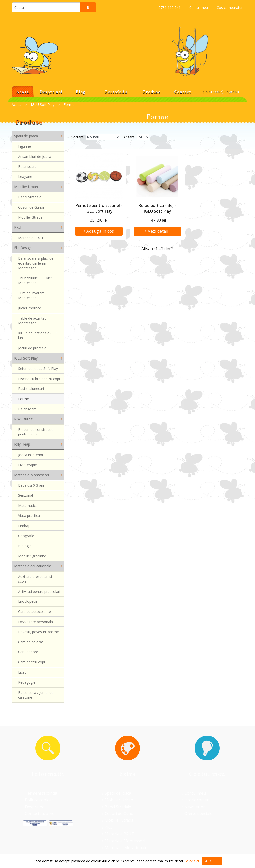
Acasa (17, 104)
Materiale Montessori (124, 841)
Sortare (78, 137)
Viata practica (29, 516)
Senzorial (26, 496)
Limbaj (24, 526)
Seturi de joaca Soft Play (38, 368)
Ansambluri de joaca (35, 157)
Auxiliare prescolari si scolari (35, 579)
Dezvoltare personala (35, 623)
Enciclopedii (28, 602)
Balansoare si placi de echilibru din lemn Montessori (36, 263)
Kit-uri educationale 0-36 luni (38, 337)
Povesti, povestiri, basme (38, 633)
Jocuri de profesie (32, 350)
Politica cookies (38, 800)
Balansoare (27, 167)
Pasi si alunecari (31, 389)
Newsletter (193, 807)
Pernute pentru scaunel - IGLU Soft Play (99, 208)
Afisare (129, 137)
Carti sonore (28, 654)
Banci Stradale (30, 197)
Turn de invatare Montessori (31, 296)
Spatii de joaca (117, 793)
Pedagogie (27, 684)
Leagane (25, 177)
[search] (46, 7)
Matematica (28, 506)
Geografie (26, 537)
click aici (192, 861)
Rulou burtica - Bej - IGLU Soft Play (157, 208)
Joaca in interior (31, 455)
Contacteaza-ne (38, 814)
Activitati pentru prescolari (39, 592)
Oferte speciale (197, 814)
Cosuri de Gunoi (31, 207)
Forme (24, 400)
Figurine (25, 146)
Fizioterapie (28, 465)
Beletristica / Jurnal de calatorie (36, 697)
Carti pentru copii (32, 664)
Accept (212, 861)
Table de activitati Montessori (32, 322)
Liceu (22, 674)
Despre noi (34, 807)
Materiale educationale (125, 848)
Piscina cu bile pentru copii (39, 379)
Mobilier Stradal (31, 218)
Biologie (25, 547)
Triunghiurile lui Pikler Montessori (35, 281)
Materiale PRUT (31, 238)
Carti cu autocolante (34, 612)
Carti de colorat (31, 643)
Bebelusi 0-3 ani (31, 485)
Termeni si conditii (41, 793)
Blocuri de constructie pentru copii (36, 432)
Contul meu (194, 793)
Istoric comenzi (197, 800)
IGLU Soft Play (43, 104)
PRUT (109, 827)
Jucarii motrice (30, 309)
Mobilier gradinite (32, 557)
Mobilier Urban (118, 800)
